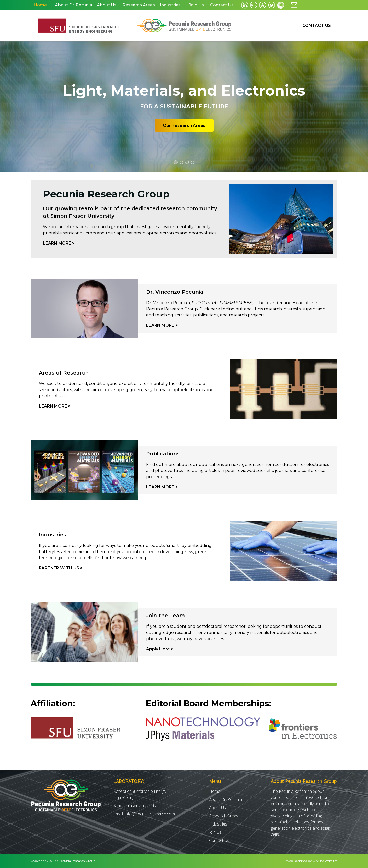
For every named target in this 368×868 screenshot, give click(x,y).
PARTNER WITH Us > (61, 568)
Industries (218, 824)
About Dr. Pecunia (226, 799)
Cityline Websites (325, 861)
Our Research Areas (184, 125)
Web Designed (297, 861)
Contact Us (317, 25)
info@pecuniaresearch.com (150, 814)
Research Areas (224, 816)
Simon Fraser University (135, 806)
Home (215, 791)
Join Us (215, 832)
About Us (217, 808)
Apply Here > (160, 649)
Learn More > (59, 243)
